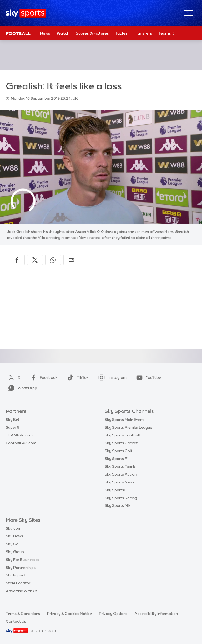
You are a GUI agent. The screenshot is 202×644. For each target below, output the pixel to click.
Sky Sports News (120, 482)
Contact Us (16, 621)
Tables (121, 33)
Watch (63, 33)
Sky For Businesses (22, 560)
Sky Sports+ (115, 490)
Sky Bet (13, 420)
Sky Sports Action (121, 474)
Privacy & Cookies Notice (69, 614)
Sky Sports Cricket (121, 443)
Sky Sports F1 (117, 459)
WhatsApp (22, 388)
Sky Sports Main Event (124, 420)
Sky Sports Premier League (128, 427)
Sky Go (12, 544)
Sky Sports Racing (121, 498)
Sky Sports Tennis (120, 466)
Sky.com (14, 528)
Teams (166, 34)
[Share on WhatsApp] (53, 260)
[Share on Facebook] (17, 260)
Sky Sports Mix (118, 505)
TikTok (77, 377)
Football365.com (21, 443)
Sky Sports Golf (118, 451)
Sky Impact (16, 575)
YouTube (148, 377)
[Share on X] (35, 260)
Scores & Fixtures (92, 33)
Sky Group (15, 552)
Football (18, 33)
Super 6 (12, 427)
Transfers (143, 33)
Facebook (43, 377)
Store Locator (18, 583)
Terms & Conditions (23, 614)
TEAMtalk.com (19, 435)
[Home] (26, 13)
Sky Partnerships (21, 568)
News (45, 33)
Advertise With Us (22, 591)
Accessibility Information (156, 614)
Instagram (111, 377)
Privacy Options (113, 614)
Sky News (14, 536)
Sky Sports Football (122, 435)
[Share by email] (71, 260)
